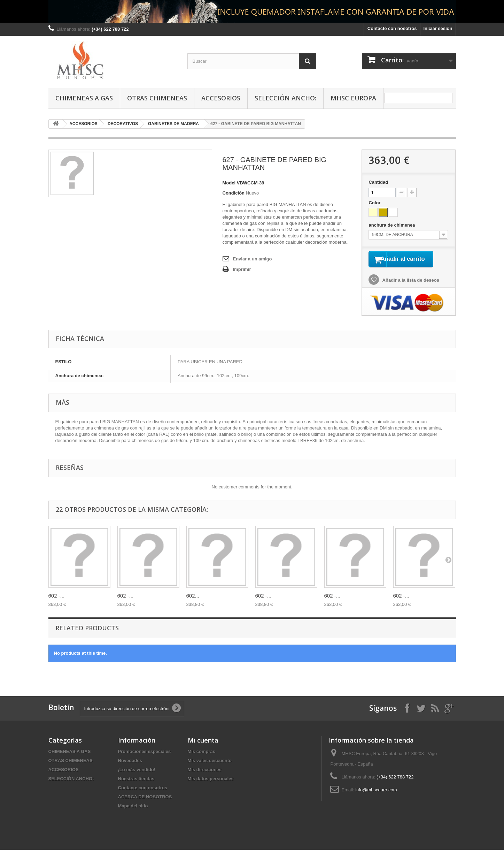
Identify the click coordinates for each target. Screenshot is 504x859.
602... (193, 605)
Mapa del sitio (133, 815)
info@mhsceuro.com (376, 799)
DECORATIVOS (123, 124)
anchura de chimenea (392, 225)
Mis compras (201, 761)
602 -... (57, 605)
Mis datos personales (211, 788)
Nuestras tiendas (136, 788)
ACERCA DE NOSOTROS (145, 806)
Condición (234, 193)
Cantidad (378, 182)
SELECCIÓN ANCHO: (285, 98)
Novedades (130, 770)
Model (229, 183)
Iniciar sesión (438, 28)
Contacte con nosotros (392, 28)
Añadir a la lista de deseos (410, 290)
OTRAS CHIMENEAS (157, 98)
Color (375, 203)
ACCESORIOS (221, 98)
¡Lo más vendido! (137, 779)
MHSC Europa (353, 98)
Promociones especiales (145, 761)
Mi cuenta (203, 749)
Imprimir (242, 269)
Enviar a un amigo (253, 259)
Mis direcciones (205, 779)
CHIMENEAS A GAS (84, 98)
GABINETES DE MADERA (173, 124)
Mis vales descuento (210, 770)
